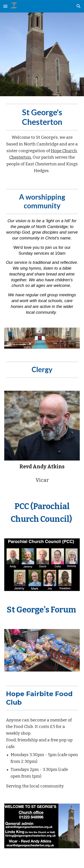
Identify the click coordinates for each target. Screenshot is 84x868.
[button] (5, 6)
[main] (42, 139)
